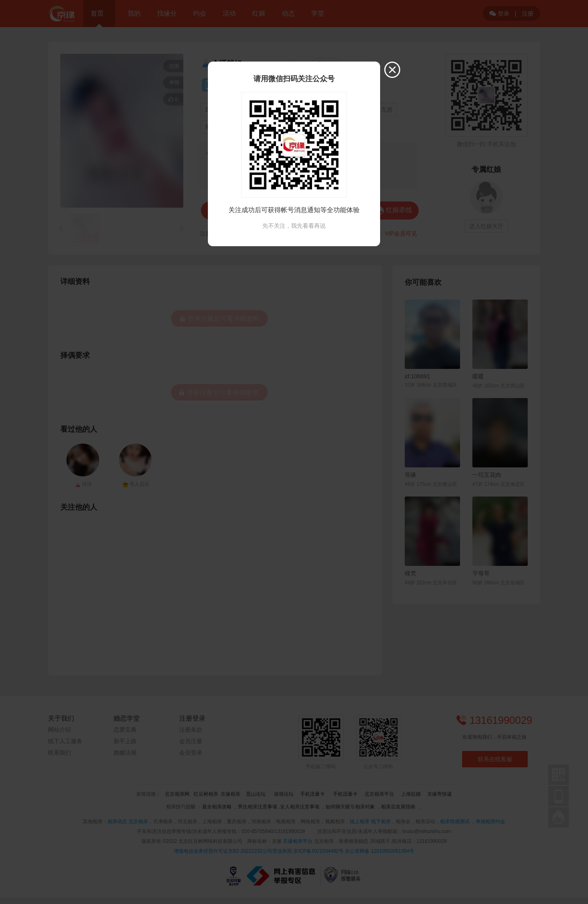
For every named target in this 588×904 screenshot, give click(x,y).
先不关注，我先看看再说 (294, 226)
